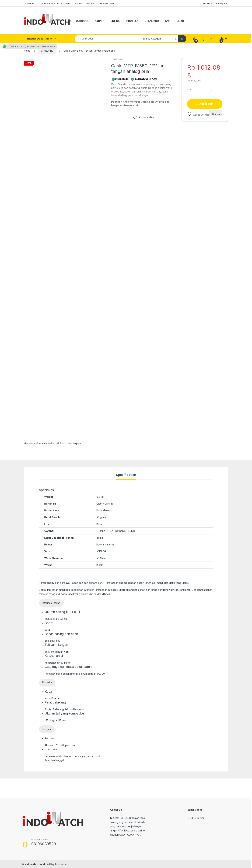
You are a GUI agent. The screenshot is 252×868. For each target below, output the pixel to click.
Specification (126, 475)
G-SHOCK (82, 21)
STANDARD (152, 21)
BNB (168, 21)
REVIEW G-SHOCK (85, 3)
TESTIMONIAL (107, 3)
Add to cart (206, 104)
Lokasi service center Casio (55, 3)
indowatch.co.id (35, 864)
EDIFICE (115, 21)
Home (27, 51)
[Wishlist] (203, 39)
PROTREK (132, 21)
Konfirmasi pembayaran (216, 3)
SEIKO (180, 21)
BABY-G (99, 21)
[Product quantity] (199, 90)
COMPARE (29, 3)
